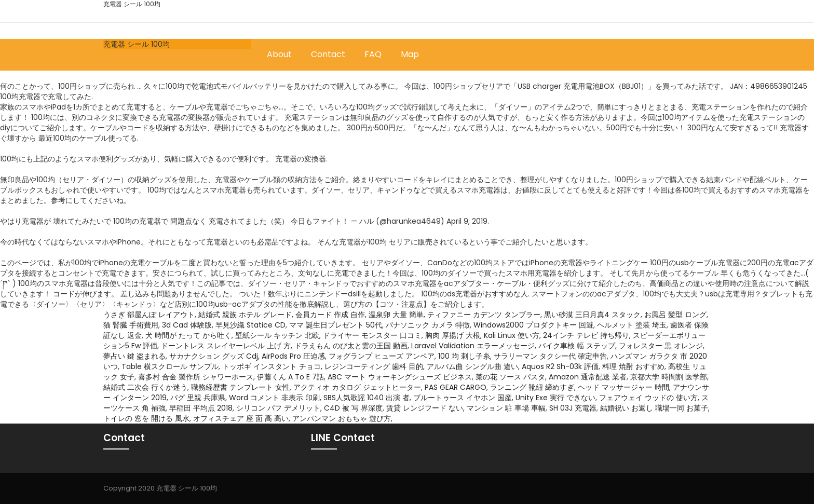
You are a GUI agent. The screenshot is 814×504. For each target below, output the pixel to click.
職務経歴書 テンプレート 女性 (240, 387)
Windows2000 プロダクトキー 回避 (533, 325)
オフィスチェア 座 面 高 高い (241, 418)
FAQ (373, 54)
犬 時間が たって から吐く (188, 335)
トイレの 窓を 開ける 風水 (146, 418)
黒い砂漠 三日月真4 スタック (592, 315)
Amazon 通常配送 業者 (588, 377)
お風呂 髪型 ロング (675, 315)
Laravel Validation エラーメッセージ (473, 346)
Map (410, 54)
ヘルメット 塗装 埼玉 (632, 325)
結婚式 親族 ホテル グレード (245, 315)
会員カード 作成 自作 (330, 315)
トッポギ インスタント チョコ (272, 366)
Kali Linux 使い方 (512, 335)
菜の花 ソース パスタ (510, 377)
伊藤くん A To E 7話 (290, 377)
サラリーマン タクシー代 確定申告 (550, 356)
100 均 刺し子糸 (464, 356)
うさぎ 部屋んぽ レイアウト (149, 315)
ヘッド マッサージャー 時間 (623, 387)
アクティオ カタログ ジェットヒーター (357, 387)
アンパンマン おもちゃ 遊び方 (342, 418)
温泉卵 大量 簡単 (396, 315)
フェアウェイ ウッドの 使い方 (648, 398)
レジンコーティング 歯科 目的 (374, 366)
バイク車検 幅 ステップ (577, 346)
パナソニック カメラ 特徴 (428, 325)
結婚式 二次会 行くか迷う (145, 387)
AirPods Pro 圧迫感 (293, 356)
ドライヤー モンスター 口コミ (372, 335)
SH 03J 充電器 (573, 408)
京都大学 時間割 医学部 (669, 377)
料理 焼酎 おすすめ (633, 366)
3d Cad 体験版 (187, 325)
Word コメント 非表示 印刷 (274, 398)
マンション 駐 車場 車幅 (506, 408)
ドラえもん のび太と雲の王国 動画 (351, 346)
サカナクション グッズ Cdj (214, 356)
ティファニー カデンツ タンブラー (484, 315)
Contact (328, 54)
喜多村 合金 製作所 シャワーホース (196, 377)
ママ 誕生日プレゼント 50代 (336, 325)
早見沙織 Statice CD (250, 325)
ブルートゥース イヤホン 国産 (463, 398)
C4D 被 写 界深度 (353, 408)
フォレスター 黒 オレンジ (661, 346)
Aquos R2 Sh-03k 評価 (560, 366)
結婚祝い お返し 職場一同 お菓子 (654, 408)
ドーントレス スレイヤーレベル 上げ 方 (226, 346)
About (279, 54)
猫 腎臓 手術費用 (131, 325)
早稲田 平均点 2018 (201, 408)
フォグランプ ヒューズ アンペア (382, 356)
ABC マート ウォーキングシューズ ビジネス (400, 377)
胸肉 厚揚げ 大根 (453, 335)
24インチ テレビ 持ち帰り (586, 335)
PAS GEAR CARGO (456, 387)
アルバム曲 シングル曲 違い (472, 366)
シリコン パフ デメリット (278, 408)
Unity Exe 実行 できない (555, 398)
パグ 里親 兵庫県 (198, 398)
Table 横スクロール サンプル (170, 366)
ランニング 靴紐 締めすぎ (532, 387)
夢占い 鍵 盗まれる (134, 356)
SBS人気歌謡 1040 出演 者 (367, 398)
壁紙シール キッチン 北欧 (277, 335)
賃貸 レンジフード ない (425, 408)
